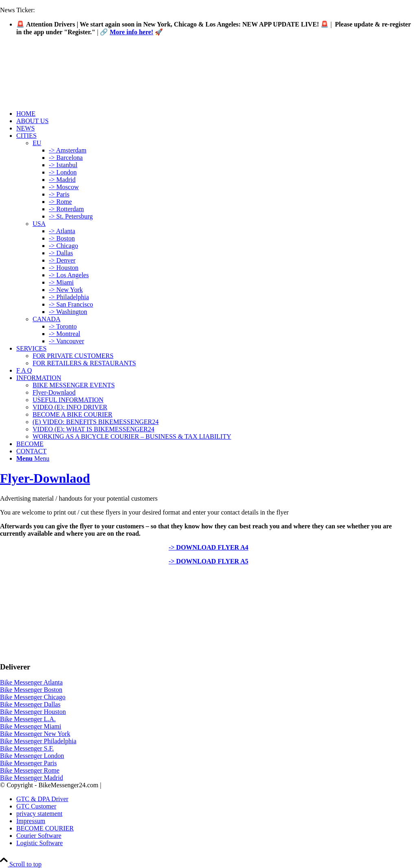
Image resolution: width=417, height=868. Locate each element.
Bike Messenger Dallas (30, 704)
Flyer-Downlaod (45, 478)
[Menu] (33, 458)
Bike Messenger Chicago (33, 697)
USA (39, 224)
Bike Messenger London (32, 756)
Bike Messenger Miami (31, 726)
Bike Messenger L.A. (28, 719)
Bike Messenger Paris (29, 763)
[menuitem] (217, 114)
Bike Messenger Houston (33, 712)
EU (37, 143)
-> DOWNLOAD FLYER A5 (208, 561)
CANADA (46, 319)
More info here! (131, 32)
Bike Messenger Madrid (32, 778)
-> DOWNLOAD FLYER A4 (208, 547)
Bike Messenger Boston (31, 690)
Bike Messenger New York (35, 734)
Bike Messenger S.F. (27, 748)
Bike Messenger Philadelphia (38, 741)
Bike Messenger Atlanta (31, 682)
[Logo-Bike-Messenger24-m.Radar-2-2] (61, 81)
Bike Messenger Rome (30, 770)
